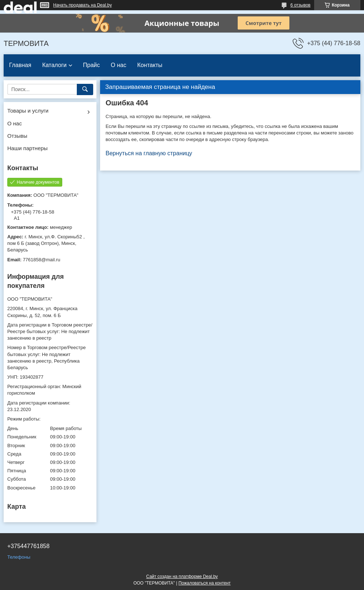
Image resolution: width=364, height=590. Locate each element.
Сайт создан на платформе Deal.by (182, 577)
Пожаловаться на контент (204, 583)
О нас (118, 65)
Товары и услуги (28, 111)
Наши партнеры (27, 148)
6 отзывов (300, 5)
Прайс (91, 65)
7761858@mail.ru (42, 260)
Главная (20, 65)
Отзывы (17, 136)
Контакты (150, 65)
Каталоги (54, 65)
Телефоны (19, 557)
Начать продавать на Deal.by (82, 5)
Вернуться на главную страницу (149, 153)
